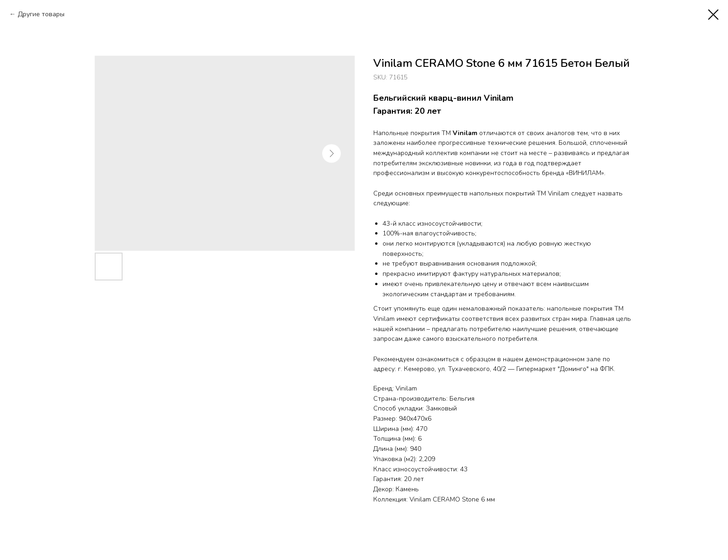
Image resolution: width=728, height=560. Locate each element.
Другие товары (41, 14)
